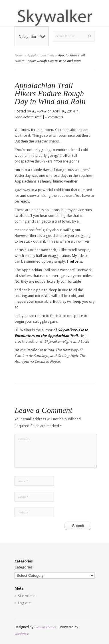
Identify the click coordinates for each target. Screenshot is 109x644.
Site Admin (27, 596)
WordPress (22, 634)
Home (19, 55)
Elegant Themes (45, 627)
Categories (24, 567)
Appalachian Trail (41, 55)
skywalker (39, 111)
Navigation (32, 37)
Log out (24, 603)
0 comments (54, 117)
